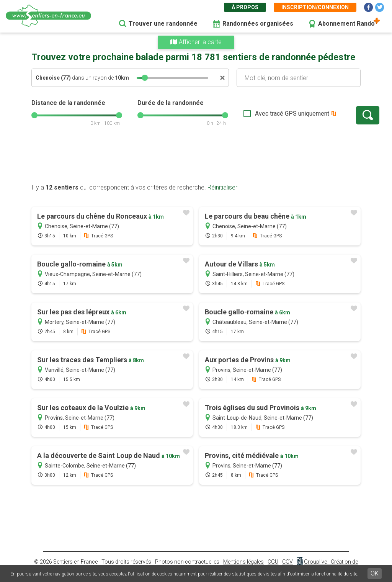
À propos (245, 7)
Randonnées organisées (258, 24)
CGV (287, 562)
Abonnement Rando (346, 24)
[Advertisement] (196, 159)
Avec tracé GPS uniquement (267, 114)
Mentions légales (243, 562)
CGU (273, 562)
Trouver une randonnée (163, 24)
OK (375, 573)
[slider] (145, 78)
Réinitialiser (222, 187)
